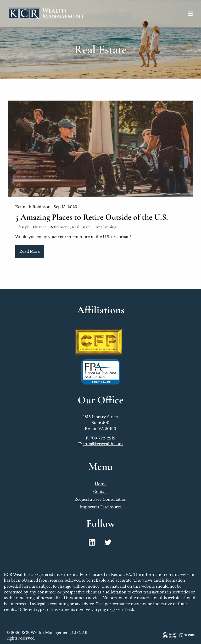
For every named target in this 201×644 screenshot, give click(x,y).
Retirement (59, 227)
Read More (30, 251)
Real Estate (81, 227)
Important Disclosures (100, 507)
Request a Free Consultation (100, 499)
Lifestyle (22, 227)
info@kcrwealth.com (103, 444)
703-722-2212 (103, 438)
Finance (40, 227)
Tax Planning (105, 227)
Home (101, 484)
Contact (100, 492)
